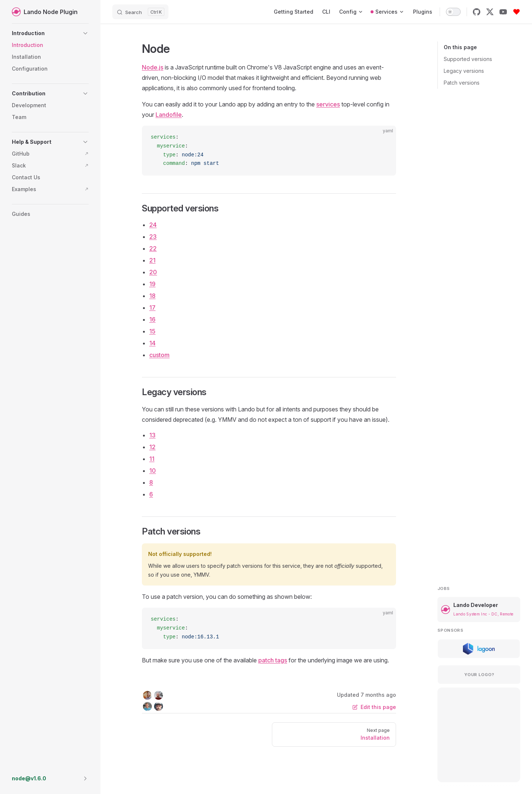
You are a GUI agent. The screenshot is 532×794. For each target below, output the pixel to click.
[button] (50, 33)
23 (153, 237)
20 (153, 272)
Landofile (169, 115)
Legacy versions (464, 71)
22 (153, 248)
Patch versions (462, 83)
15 (152, 331)
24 (153, 225)
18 (152, 296)
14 (152, 343)
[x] (490, 12)
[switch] (453, 12)
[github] (477, 12)
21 (152, 260)
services (328, 104)
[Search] (140, 12)
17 (152, 308)
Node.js (153, 67)
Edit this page (374, 707)
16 (152, 319)
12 (152, 447)
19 (152, 284)
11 (152, 459)
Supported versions (468, 59)
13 (152, 435)
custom (159, 355)
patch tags (273, 660)
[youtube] (503, 12)
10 (153, 471)
